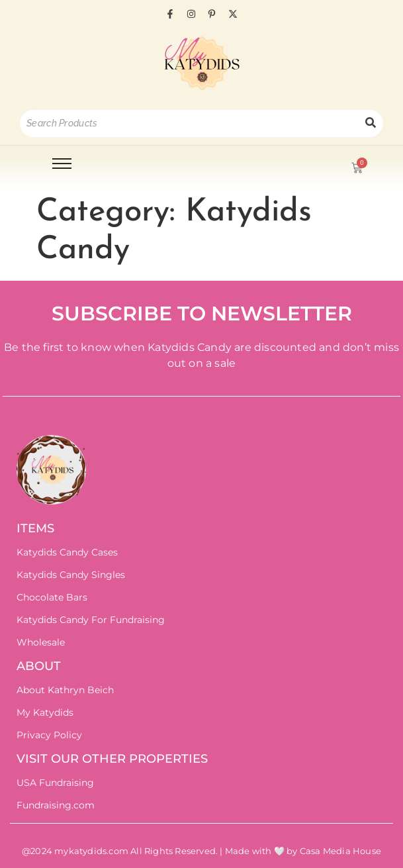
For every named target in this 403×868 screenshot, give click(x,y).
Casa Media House (340, 851)
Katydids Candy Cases (67, 552)
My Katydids (45, 712)
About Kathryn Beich (65, 690)
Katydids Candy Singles (71, 575)
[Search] (189, 123)
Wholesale (41, 642)
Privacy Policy (49, 735)
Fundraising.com (56, 805)
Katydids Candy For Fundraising (91, 620)
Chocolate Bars (52, 597)
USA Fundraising (55, 783)
